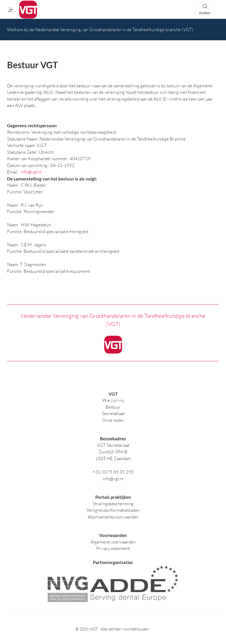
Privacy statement (113, 548)
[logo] (28, 10)
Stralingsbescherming (113, 504)
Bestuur (113, 407)
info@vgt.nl (31, 172)
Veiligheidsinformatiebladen (113, 510)
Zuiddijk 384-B (113, 452)
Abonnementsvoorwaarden (113, 517)
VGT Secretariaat (113, 445)
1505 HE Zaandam (113, 458)
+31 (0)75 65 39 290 (113, 472)
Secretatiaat (113, 413)
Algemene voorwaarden (113, 542)
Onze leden (113, 420)
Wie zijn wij (113, 400)
